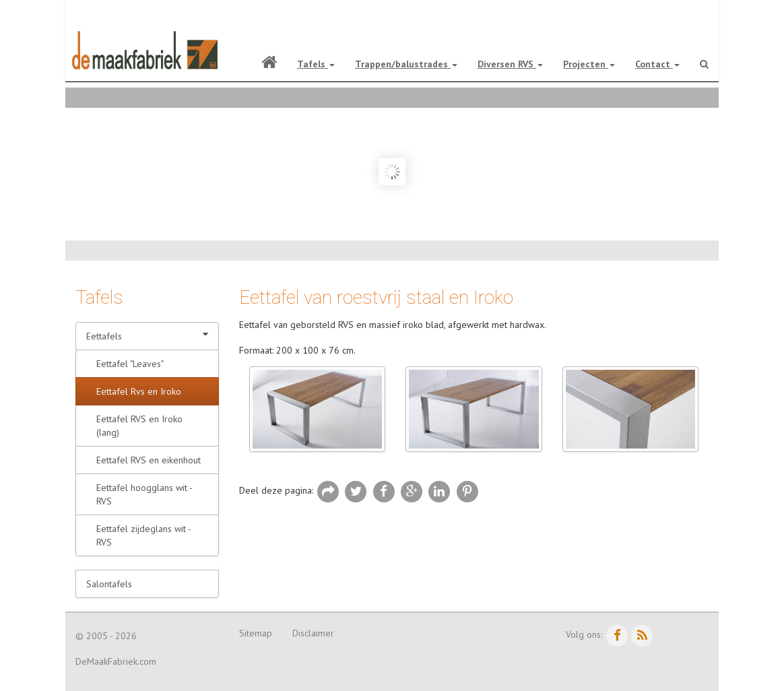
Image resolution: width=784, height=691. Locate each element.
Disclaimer (313, 633)
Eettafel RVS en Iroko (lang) (139, 426)
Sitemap (256, 633)
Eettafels (147, 336)
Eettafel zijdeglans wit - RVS (144, 535)
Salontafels (109, 584)
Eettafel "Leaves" (130, 364)
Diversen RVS (510, 64)
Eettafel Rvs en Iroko (139, 391)
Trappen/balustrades (406, 64)
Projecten (589, 64)
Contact (657, 64)
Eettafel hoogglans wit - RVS (144, 494)
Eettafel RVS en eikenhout (149, 460)
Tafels (316, 64)
